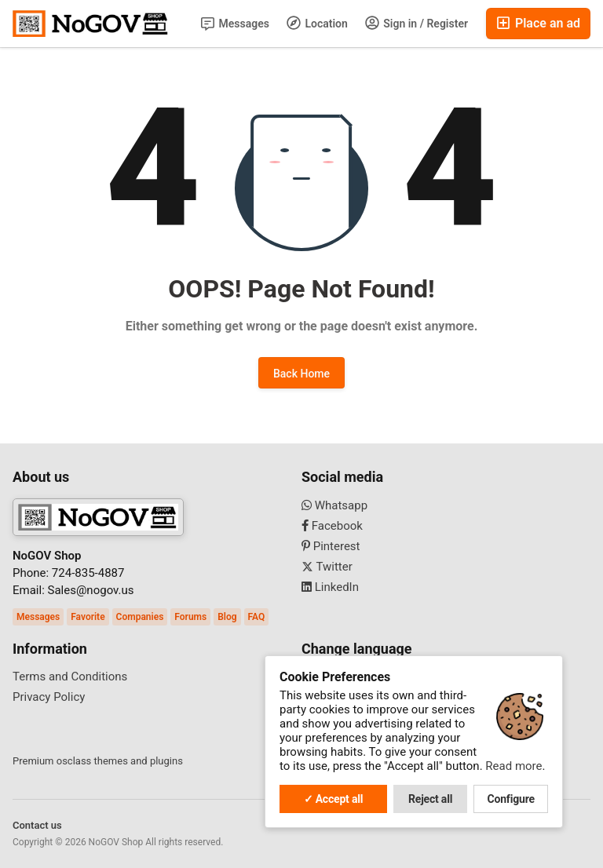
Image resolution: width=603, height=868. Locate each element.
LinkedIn (330, 587)
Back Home (301, 374)
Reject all (430, 799)
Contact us (37, 825)
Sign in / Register (417, 23)
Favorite (88, 617)
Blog (227, 617)
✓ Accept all (334, 799)
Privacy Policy (49, 697)
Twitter (327, 567)
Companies (140, 617)
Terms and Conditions (70, 677)
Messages (235, 24)
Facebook (332, 526)
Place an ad (538, 23)
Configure (511, 799)
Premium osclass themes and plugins (98, 761)
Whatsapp (334, 505)
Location (317, 23)
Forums (190, 617)
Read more (513, 766)
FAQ (257, 617)
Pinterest (331, 546)
